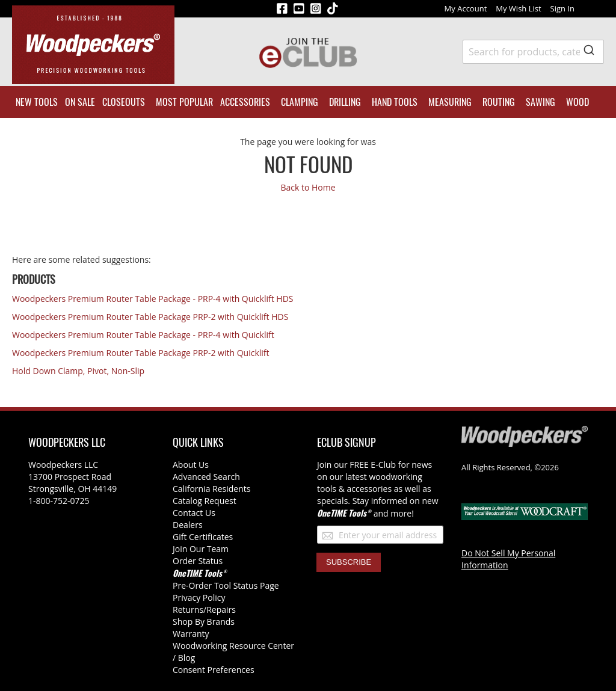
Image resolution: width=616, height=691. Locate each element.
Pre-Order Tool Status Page (226, 585)
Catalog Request (205, 501)
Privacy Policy (199, 597)
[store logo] (93, 45)
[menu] (308, 102)
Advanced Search (206, 477)
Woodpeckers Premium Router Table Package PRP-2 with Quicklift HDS (150, 317)
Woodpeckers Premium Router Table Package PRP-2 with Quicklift (141, 353)
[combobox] (533, 52)
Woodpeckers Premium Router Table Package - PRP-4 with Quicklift (143, 335)
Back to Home (308, 187)
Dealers (188, 525)
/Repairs (220, 610)
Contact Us (194, 513)
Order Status (198, 561)
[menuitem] (37, 102)
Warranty (191, 634)
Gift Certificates (203, 537)
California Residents (211, 489)
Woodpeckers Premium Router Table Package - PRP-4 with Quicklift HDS (153, 299)
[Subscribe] (349, 562)
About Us (191, 465)
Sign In (562, 8)
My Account (466, 8)
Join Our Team (201, 549)
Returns (188, 610)
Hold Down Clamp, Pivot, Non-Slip (78, 371)
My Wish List (518, 8)
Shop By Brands (204, 622)
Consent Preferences (214, 670)
